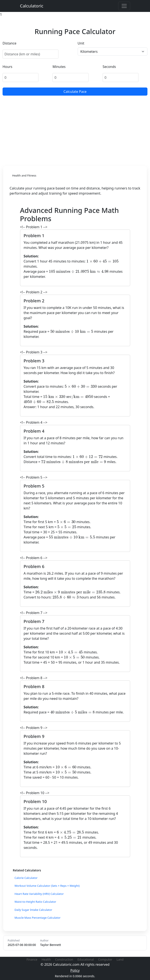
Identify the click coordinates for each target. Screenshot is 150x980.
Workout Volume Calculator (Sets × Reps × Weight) (47, 886)
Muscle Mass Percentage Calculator (38, 918)
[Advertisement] (75, 130)
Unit (81, 43)
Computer (105, 959)
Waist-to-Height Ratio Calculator (35, 902)
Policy (75, 970)
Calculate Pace (75, 92)
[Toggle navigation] (124, 6)
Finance (32, 959)
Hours (7, 67)
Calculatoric (32, 6)
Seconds (109, 67)
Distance (9, 43)
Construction (64, 959)
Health (46, 959)
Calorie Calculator (26, 878)
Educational (86, 959)
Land (120, 959)
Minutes (59, 67)
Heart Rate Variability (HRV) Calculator (39, 894)
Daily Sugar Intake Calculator (33, 910)
